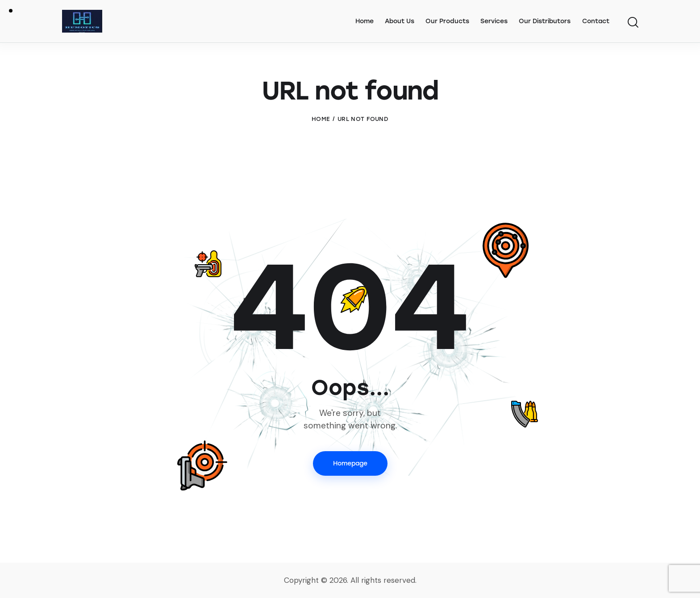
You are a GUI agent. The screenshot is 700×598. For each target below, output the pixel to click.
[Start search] (632, 23)
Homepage (350, 463)
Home (321, 119)
